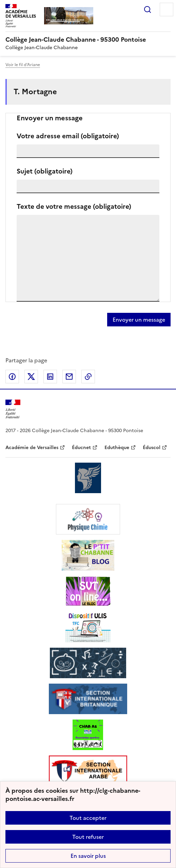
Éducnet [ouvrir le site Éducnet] (81, 448)
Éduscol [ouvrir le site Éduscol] (152, 448)
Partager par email (69, 377)
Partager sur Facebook (12, 377)
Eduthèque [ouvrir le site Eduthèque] (117, 448)
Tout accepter (88, 818)
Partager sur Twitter (31, 377)
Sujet (45, 171)
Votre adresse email (68, 136)
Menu (167, 9)
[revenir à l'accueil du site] (88, 40)
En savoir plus (88, 856)
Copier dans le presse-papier (88, 377)
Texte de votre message (74, 207)
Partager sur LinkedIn (50, 377)
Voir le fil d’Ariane (23, 65)
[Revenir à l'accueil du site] (13, 409)
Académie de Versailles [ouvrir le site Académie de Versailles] (32, 448)
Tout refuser (88, 837)
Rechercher (148, 9)
